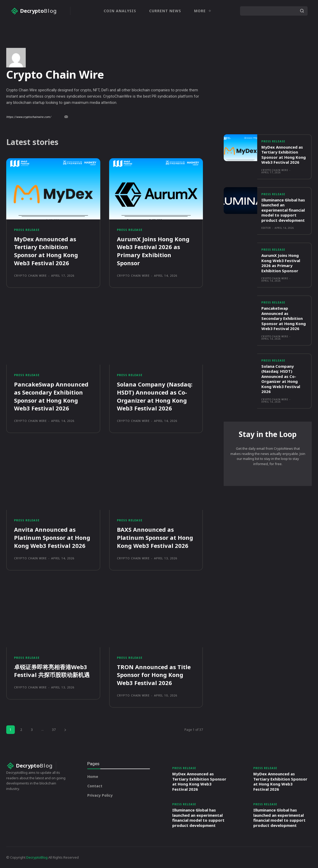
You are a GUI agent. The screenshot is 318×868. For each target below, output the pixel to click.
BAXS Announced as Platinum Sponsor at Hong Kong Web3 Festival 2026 (155, 559)
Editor (266, 250)
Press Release (27, 252)
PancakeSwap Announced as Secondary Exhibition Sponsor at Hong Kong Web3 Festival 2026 (51, 418)
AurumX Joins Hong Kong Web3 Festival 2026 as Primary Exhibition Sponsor (153, 273)
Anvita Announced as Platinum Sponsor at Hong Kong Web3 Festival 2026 (52, 559)
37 (54, 752)
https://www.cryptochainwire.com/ (29, 139)
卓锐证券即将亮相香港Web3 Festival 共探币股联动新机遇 (52, 693)
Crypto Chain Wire (30, 297)
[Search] (302, 11)
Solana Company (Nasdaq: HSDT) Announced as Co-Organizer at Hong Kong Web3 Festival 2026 (155, 418)
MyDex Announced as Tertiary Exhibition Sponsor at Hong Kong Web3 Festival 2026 (46, 273)
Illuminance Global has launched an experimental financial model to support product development (283, 232)
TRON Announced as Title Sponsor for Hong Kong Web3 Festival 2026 (154, 697)
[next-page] (65, 752)
